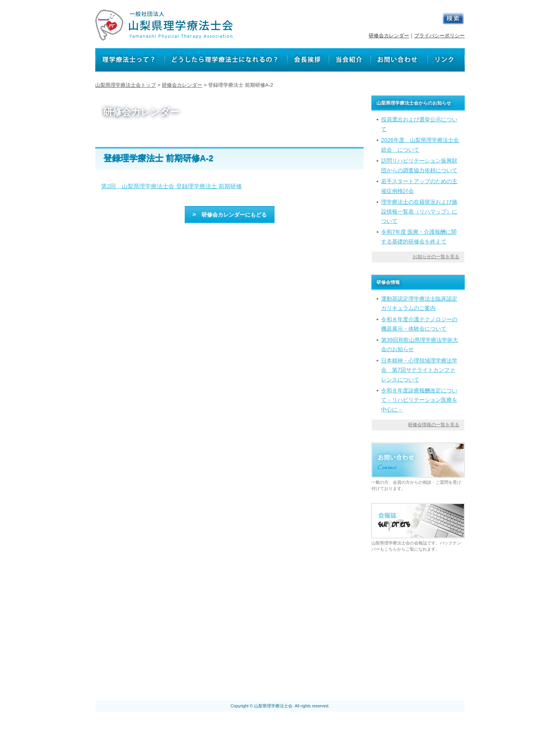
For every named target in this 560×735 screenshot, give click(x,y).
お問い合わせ (377, 647)
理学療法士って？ (165, 647)
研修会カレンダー (389, 36)
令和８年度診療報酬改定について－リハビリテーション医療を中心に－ (419, 400)
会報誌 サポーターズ (247, 668)
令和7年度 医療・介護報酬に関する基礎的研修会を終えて (419, 236)
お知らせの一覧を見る (436, 257)
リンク (409, 647)
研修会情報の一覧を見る (434, 425)
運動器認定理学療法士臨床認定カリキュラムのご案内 (419, 303)
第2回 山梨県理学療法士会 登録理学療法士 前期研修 (171, 186)
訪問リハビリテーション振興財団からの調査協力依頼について (419, 165)
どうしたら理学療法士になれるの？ (244, 647)
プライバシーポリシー (439, 36)
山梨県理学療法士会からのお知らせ (289, 658)
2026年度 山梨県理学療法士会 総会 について (421, 145)
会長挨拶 (310, 647)
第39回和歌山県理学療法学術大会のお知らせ (420, 345)
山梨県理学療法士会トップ (126, 85)
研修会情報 (358, 658)
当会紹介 (340, 647)
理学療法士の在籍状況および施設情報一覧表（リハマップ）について (419, 211)
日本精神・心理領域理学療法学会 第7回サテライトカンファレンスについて (419, 370)
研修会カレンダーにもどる (230, 215)
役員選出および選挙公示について (419, 124)
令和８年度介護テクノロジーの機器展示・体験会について (419, 324)
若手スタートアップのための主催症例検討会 (419, 186)
